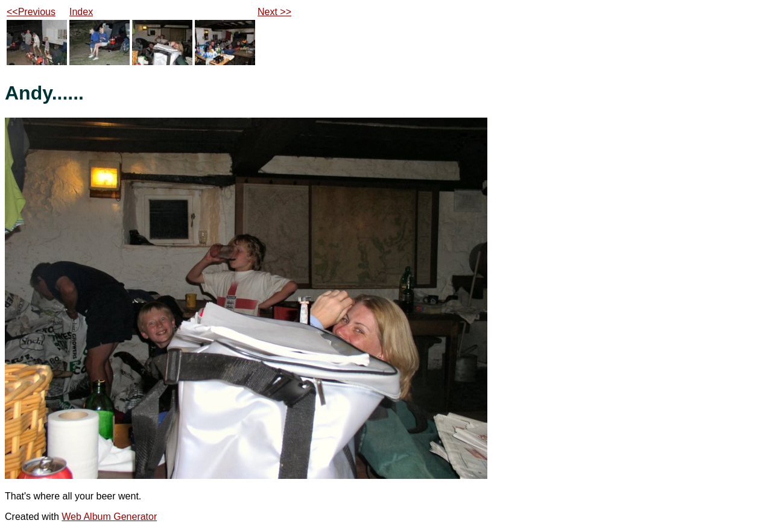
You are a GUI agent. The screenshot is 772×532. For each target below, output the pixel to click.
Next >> (274, 12)
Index (81, 12)
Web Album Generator (109, 517)
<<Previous (31, 12)
